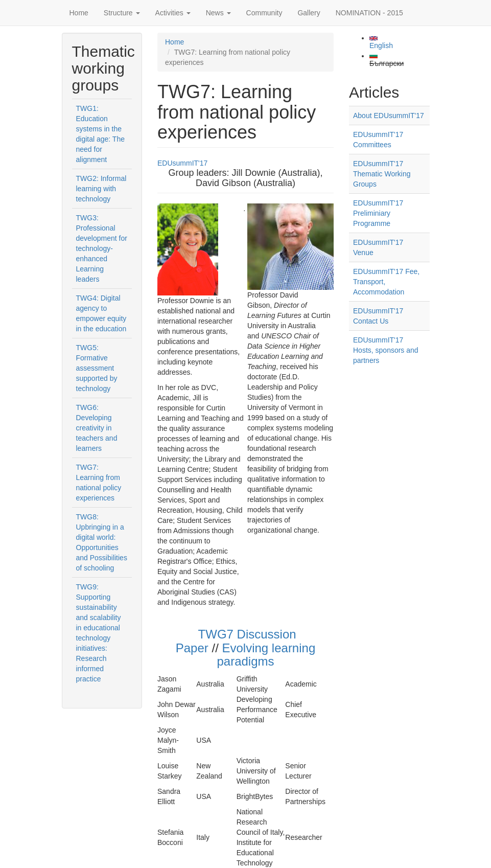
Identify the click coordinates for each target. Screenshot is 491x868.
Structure (122, 13)
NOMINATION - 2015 (369, 13)
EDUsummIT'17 (182, 163)
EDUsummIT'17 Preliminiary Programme (378, 213)
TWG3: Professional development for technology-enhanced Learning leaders (102, 248)
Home (79, 13)
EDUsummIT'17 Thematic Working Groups (382, 174)
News (218, 13)
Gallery (309, 13)
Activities (173, 13)
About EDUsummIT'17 (389, 116)
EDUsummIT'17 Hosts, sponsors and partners (386, 350)
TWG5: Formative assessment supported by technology (97, 368)
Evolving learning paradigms (266, 655)
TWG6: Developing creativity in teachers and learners (97, 428)
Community (264, 13)
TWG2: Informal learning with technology (101, 189)
